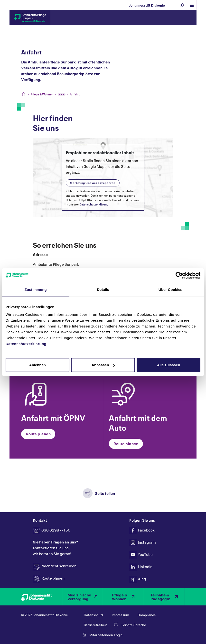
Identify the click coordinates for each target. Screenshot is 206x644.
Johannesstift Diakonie (147, 5)
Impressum (120, 615)
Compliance (147, 615)
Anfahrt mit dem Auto (138, 422)
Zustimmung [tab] (36, 289)
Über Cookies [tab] (170, 289)
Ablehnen (37, 365)
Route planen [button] (38, 434)
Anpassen (103, 365)
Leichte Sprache (134, 625)
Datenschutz (94, 615)
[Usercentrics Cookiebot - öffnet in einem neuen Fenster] (179, 275)
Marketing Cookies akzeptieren (93, 183)
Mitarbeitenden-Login (106, 635)
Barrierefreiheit (95, 625)
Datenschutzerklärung (94, 204)
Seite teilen (105, 493)
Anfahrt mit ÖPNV (53, 417)
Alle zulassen (169, 365)
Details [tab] (103, 289)
